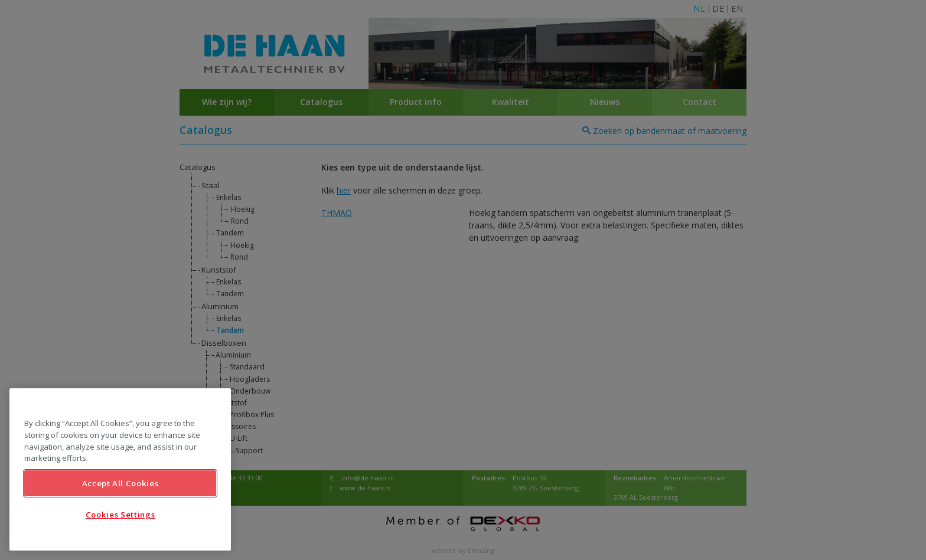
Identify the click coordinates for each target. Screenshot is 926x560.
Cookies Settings (120, 515)
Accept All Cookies (120, 483)
